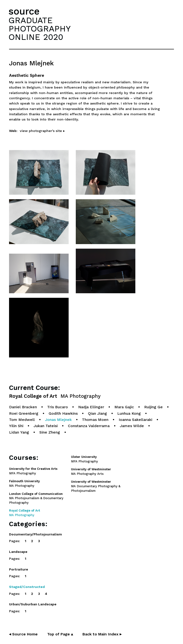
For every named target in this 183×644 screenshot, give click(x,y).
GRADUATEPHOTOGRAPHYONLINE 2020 (40, 29)
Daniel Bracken (23, 407)
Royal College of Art (55, 396)
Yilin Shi (16, 426)
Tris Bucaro (58, 407)
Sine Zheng (50, 432)
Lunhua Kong (129, 413)
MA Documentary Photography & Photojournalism (96, 486)
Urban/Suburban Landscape (33, 604)
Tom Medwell (22, 420)
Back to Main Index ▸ (102, 634)
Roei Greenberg (24, 413)
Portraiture (19, 569)
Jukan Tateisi (46, 426)
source (24, 11)
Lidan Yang (19, 432)
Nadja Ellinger (91, 407)
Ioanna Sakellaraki (135, 420)
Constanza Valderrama (89, 426)
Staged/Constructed (27, 587)
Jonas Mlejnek (58, 420)
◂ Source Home (23, 634)
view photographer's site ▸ (42, 131)
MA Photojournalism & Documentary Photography (36, 498)
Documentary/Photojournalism (36, 534)
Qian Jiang (97, 413)
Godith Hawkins (63, 413)
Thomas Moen (95, 420)
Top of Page (60, 634)
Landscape (18, 552)
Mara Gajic (124, 407)
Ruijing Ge (153, 407)
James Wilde (132, 426)
